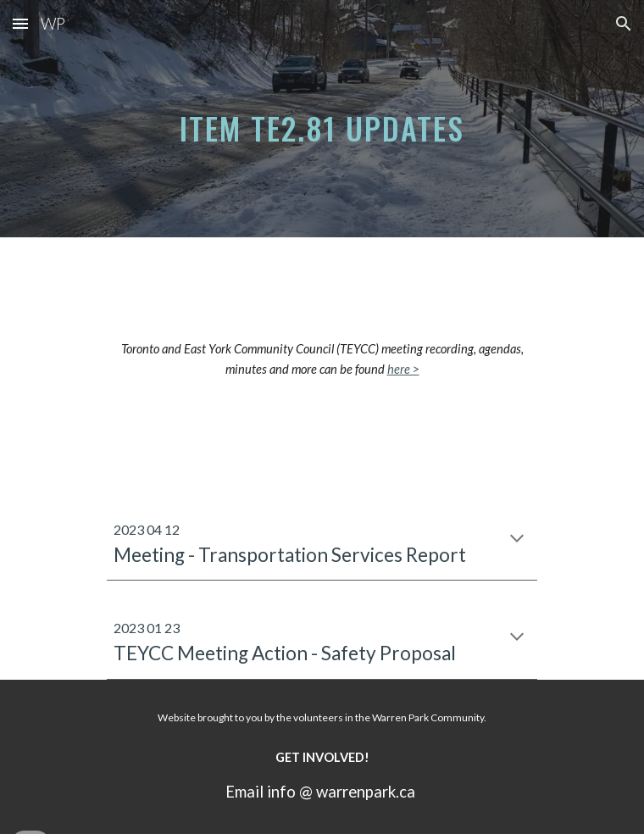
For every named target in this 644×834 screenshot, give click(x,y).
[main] (322, 119)
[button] (20, 23)
